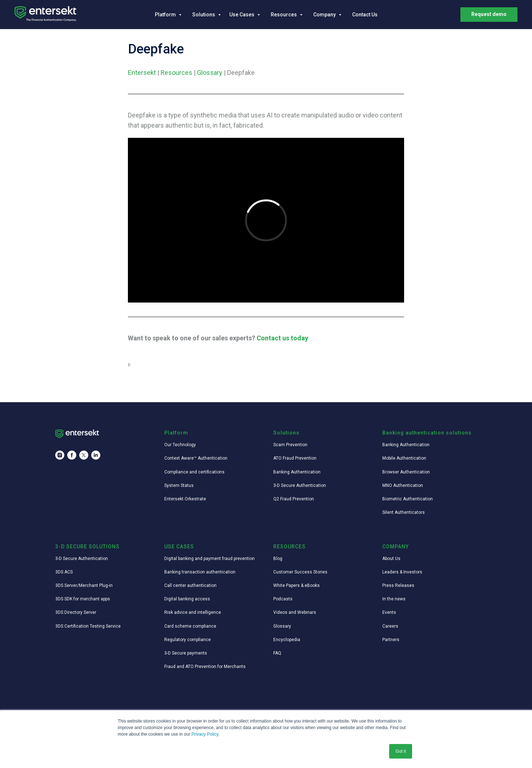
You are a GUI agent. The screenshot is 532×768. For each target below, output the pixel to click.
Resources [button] (284, 15)
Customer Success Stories (300, 572)
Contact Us (365, 15)
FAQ (277, 653)
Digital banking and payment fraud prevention (209, 559)
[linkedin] (96, 455)
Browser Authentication (406, 472)
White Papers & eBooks (297, 585)
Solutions (204, 15)
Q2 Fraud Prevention (294, 499)
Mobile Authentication (404, 458)
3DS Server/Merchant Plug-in (84, 585)
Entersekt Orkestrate (185, 499)
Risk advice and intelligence (193, 612)
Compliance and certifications (194, 472)
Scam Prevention (290, 445)
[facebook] (72, 455)
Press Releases (398, 585)
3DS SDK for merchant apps (83, 599)
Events (389, 612)
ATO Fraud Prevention (295, 458)
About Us (391, 559)
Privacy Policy (205, 734)
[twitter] (84, 455)
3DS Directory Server (76, 612)
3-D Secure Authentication (300, 485)
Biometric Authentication (408, 499)
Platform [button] (166, 15)
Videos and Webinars (295, 612)
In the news (394, 599)
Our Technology (180, 445)
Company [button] (325, 15)
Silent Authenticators (404, 512)
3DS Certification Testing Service (88, 626)
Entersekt (142, 73)
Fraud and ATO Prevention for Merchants (205, 667)
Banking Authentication (297, 472)
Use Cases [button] (242, 15)
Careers (390, 626)
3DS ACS (64, 572)
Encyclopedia (287, 640)
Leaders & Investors (402, 572)
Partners (391, 640)
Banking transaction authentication (200, 572)
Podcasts (283, 599)
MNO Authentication (403, 485)
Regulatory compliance (188, 640)
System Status (179, 485)
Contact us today (282, 338)
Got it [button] (401, 751)
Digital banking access (187, 599)
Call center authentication (190, 585)
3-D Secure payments (186, 653)
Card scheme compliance (190, 626)
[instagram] (60, 455)
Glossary (210, 73)
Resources (176, 73)
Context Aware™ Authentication (196, 458)
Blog (278, 559)
